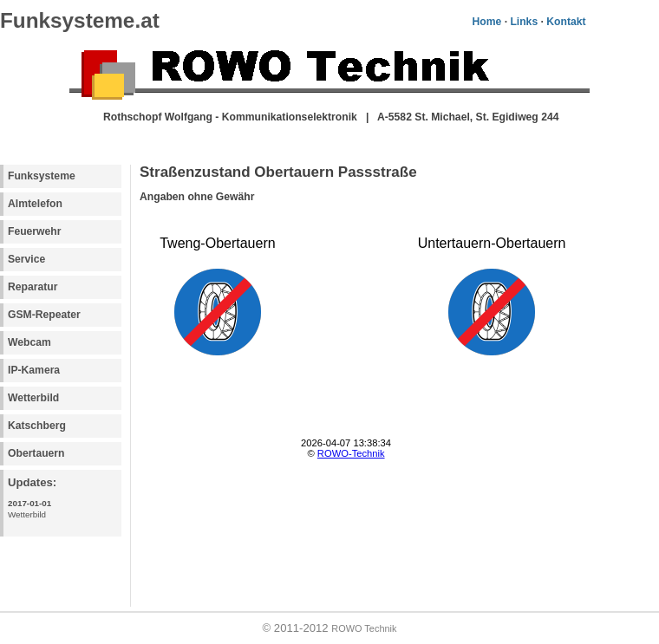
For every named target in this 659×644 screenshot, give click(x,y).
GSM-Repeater (44, 315)
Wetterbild (33, 398)
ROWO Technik (364, 628)
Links (524, 22)
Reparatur (33, 287)
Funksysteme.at (80, 20)
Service (26, 259)
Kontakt (566, 22)
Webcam (29, 342)
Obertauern (36, 453)
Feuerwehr (34, 231)
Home (486, 22)
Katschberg (37, 426)
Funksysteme (42, 176)
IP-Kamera (34, 370)
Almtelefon (35, 204)
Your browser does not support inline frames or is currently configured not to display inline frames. (378, 350)
